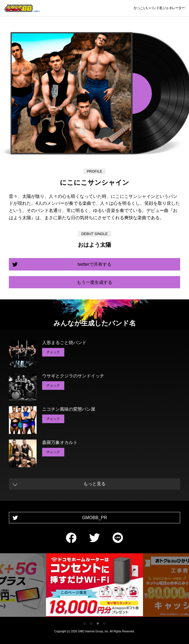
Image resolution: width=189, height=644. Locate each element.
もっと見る (94, 484)
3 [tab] (98, 623)
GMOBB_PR (95, 518)
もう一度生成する (94, 282)
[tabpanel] (94, 586)
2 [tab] (91, 623)
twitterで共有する (95, 264)
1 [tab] (85, 623)
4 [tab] (104, 623)
